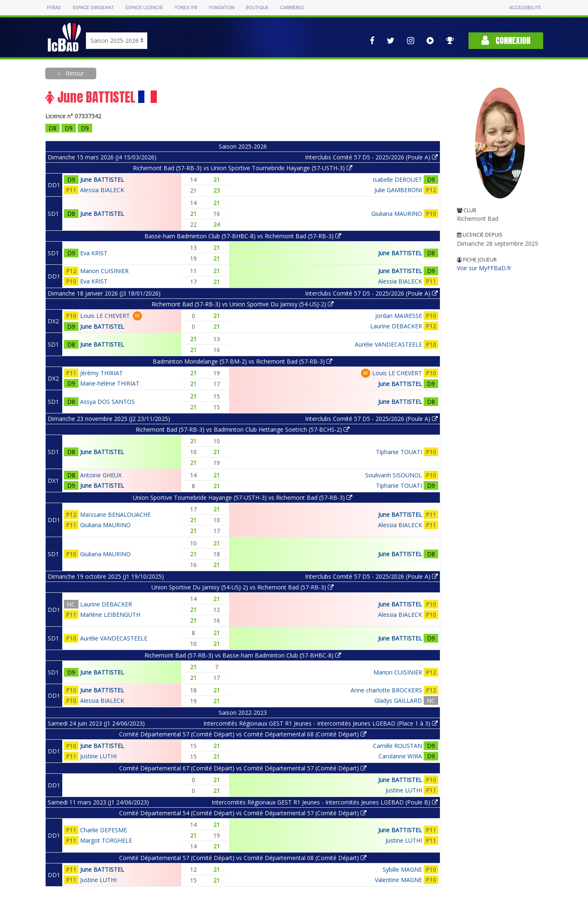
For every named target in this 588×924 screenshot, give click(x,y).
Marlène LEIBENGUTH (110, 615)
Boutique (257, 8)
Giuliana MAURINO (397, 214)
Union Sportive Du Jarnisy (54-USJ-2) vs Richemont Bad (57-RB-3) (243, 587)
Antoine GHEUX (101, 475)
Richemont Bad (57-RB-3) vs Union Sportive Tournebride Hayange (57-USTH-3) (243, 168)
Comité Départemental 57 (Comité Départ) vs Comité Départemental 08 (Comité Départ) (243, 858)
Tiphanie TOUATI (399, 452)
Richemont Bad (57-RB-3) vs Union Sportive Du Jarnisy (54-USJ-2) (243, 304)
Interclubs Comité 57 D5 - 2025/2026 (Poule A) (371, 157)
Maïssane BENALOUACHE (115, 515)
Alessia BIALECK (102, 190)
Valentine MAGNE (398, 880)
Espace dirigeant (93, 8)
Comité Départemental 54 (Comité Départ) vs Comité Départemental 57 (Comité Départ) (243, 813)
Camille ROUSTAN (398, 746)
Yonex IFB (186, 8)
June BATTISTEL (102, 180)
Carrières (292, 8)
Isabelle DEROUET (397, 180)
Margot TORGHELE (106, 840)
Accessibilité (525, 8)
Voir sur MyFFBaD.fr (484, 268)
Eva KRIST (94, 253)
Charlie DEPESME (104, 830)
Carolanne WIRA (400, 756)
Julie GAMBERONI (398, 190)
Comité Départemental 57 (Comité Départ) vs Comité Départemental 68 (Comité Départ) (243, 734)
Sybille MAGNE (402, 869)
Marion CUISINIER (104, 271)
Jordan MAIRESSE (399, 316)
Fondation (222, 8)
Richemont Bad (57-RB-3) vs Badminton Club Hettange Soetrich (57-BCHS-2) (243, 429)
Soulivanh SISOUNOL (394, 475)
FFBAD (54, 8)
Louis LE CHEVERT (105, 316)
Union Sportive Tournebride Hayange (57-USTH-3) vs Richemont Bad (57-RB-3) (243, 497)
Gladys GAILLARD (398, 700)
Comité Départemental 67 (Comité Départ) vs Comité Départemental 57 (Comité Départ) (243, 768)
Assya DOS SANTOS (107, 402)
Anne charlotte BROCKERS (386, 690)
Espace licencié (144, 8)
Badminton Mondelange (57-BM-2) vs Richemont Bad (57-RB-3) (243, 361)
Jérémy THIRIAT (101, 373)
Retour (74, 73)
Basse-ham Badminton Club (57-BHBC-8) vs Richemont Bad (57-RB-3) (243, 236)
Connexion (506, 40)
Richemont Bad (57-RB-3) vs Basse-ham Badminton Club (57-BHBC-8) (243, 655)
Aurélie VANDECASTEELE (388, 344)
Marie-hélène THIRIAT (110, 383)
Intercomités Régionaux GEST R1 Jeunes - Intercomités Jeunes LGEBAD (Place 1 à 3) (321, 723)
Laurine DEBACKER (396, 326)
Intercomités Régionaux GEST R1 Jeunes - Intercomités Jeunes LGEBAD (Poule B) (325, 802)
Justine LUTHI (98, 756)
